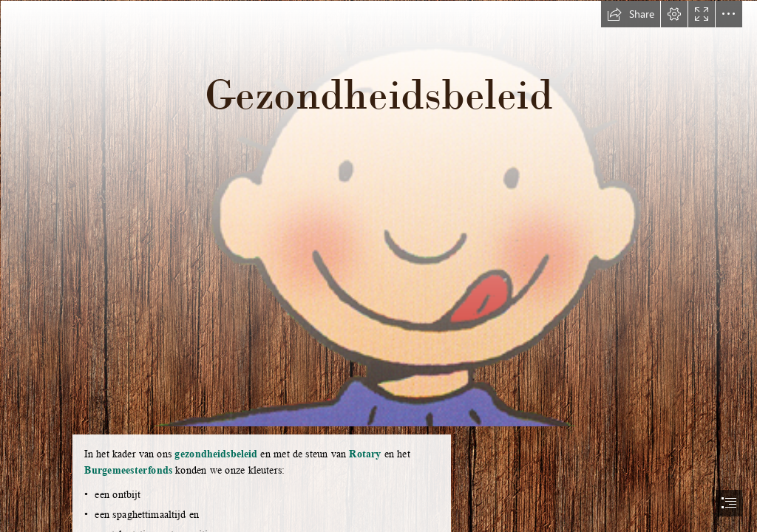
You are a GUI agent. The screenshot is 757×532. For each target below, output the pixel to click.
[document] (378, 266)
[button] (631, 14)
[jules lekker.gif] (378, 213)
